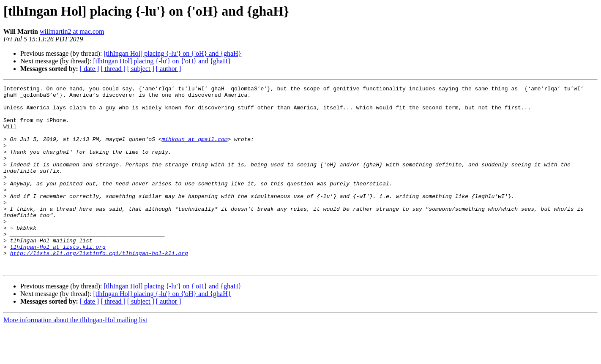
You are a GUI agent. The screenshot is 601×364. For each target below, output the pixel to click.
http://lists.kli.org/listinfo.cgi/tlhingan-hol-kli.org (99, 287)
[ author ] (169, 69)
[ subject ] (141, 69)
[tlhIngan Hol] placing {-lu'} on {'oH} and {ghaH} (172, 53)
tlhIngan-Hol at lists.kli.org (58, 280)
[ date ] (89, 69)
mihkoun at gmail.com (194, 150)
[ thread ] (113, 69)
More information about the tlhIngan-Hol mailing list (75, 357)
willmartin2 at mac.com (72, 31)
